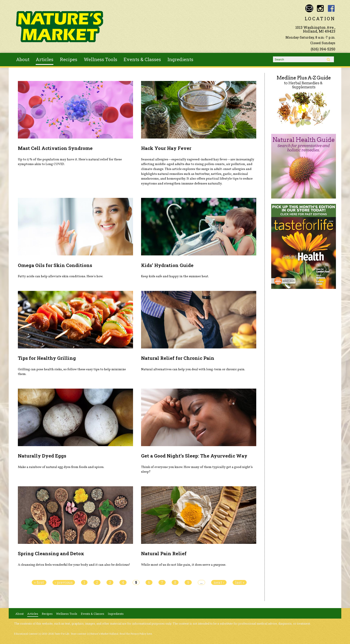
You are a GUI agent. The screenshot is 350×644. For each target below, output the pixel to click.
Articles (45, 59)
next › (219, 582)
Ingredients (180, 59)
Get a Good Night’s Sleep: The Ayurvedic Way (194, 456)
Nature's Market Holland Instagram (320, 8)
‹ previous (64, 582)
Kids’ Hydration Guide (167, 265)
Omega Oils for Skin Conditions (55, 265)
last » (240, 582)
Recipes (69, 59)
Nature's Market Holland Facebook (331, 8)
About (23, 59)
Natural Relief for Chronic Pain (178, 358)
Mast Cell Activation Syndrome (55, 148)
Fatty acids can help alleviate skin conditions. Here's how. (60, 276)
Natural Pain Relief (164, 553)
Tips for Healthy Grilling (47, 358)
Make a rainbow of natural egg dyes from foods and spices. (61, 467)
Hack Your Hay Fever (166, 148)
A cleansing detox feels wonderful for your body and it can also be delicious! (74, 565)
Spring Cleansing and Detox (51, 553)
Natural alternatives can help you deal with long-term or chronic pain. (193, 369)
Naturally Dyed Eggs (42, 456)
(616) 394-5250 (323, 49)
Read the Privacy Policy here (136, 634)
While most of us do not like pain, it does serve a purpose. (184, 565)
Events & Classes (142, 59)
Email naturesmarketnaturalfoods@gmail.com (309, 8)
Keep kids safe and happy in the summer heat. (175, 276)
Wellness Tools (100, 59)
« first (39, 582)
